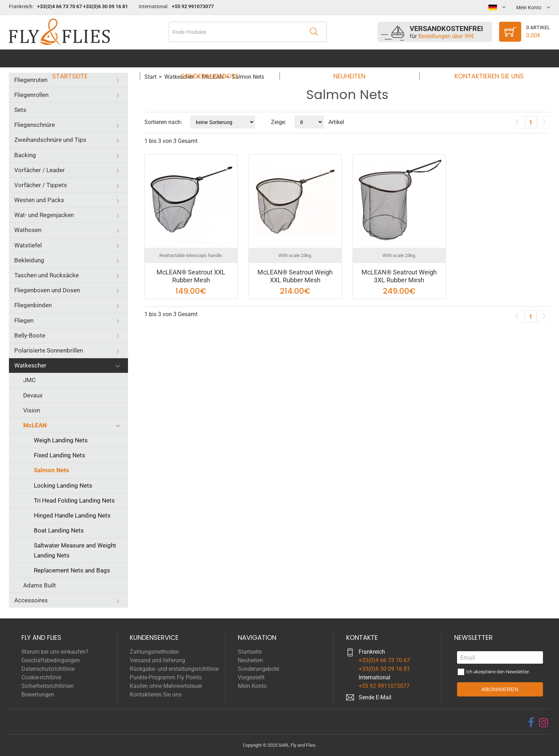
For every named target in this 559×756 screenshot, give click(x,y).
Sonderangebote (212, 58)
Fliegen (24, 320)
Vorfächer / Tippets (41, 185)
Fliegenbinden (33, 305)
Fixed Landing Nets (60, 455)
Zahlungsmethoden (154, 652)
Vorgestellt (251, 677)
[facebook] (531, 722)
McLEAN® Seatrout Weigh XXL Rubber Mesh (295, 276)
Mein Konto (252, 686)
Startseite (77, 58)
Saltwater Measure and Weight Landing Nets (75, 550)
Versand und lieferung (157, 660)
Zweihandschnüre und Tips (50, 140)
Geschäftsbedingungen (51, 660)
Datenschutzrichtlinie (48, 669)
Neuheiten (347, 58)
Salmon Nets (52, 470)
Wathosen (28, 230)
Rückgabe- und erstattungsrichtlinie (174, 669)
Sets (20, 110)
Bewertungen (38, 695)
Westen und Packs (39, 200)
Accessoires (31, 600)
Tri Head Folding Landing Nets (74, 500)
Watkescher (30, 365)
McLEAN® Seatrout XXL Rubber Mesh (191, 276)
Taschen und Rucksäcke (47, 275)
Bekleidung (29, 260)
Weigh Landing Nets (61, 440)
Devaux (33, 395)
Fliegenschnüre (35, 125)
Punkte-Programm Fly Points (166, 677)
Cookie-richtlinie (41, 677)
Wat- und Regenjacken (44, 215)
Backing (25, 155)
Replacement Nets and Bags (72, 570)
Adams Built (40, 585)
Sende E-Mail (375, 697)
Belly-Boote (30, 335)
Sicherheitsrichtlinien (48, 686)
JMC (29, 380)
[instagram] (544, 722)
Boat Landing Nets (59, 530)
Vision (32, 410)
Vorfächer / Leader (40, 170)
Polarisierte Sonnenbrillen (49, 350)
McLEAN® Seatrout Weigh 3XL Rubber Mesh (399, 276)
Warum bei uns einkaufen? (55, 652)
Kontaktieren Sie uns (482, 58)
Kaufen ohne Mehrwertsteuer (166, 686)
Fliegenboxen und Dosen (47, 290)
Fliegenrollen (31, 95)
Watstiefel (28, 245)
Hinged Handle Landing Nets (72, 515)
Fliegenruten (31, 80)
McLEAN (35, 425)
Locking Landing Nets (63, 485)
